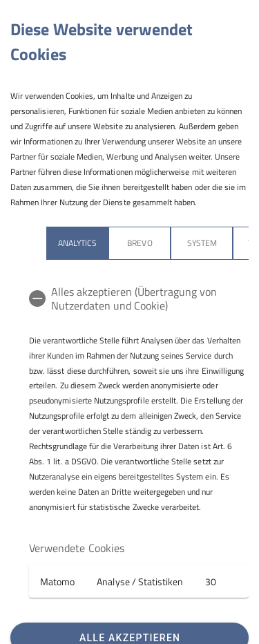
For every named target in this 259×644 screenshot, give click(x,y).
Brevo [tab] (140, 243)
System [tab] (202, 243)
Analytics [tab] (77, 243)
